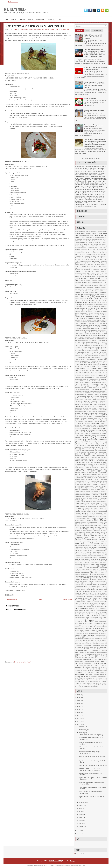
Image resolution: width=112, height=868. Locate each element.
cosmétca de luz (80, 356)
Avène (90, 287)
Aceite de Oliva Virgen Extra (98, 244)
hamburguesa (95, 449)
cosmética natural (86, 357)
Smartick (103, 634)
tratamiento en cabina (82, 659)
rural (104, 614)
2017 (79, 722)
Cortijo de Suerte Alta (99, 354)
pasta (104, 556)
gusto (94, 447)
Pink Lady (96, 569)
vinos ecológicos (87, 678)
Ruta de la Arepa (80, 616)
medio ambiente (80, 506)
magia (95, 493)
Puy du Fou (95, 593)
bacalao (77, 291)
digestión (77, 381)
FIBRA (105, 418)
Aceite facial (78, 246)
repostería (80, 607)
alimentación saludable (99, 261)
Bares (91, 292)
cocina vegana (79, 337)
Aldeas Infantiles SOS (90, 260)
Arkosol (88, 280)
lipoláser (97, 488)
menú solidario (96, 513)
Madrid (77, 493)
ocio (91, 549)
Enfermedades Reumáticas (84, 398)
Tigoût (83, 653)
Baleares (89, 291)
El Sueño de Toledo (95, 391)
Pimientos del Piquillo (90, 568)
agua (94, 254)
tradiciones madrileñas (81, 658)
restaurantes (80, 608)
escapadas (85, 405)
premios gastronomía (98, 579)
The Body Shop (92, 649)
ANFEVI (103, 268)
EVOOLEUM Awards (81, 412)
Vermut (97, 671)
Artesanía (86, 284)
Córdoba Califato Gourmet (20, 30)
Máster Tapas (103, 500)
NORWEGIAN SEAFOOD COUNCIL (93, 541)
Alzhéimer (78, 266)
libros (82, 488)
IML (103, 464)
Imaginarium (92, 464)
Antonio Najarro (95, 273)
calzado (85, 310)
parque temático (88, 556)
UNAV (103, 665)
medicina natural (87, 505)
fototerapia (86, 429)
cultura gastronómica (35, 30)
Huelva (99, 461)
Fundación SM (79, 434)
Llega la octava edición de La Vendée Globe (93, 765)
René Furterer (97, 605)
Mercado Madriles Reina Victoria (91, 517)
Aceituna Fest (93, 248)
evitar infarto (86, 410)
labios (103, 483)
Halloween (85, 449)
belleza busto (100, 297)
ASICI (77, 286)
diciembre (82, 727)
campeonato (84, 313)
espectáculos (79, 406)
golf (76, 444)
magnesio (102, 493)
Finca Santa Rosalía (86, 422)
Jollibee (82, 476)
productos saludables (94, 586)
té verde (103, 642)
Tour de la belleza (83, 656)
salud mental (79, 623)
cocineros (88, 337)
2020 (79, 713)
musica (86, 536)
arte (101, 282)
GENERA (86, 442)
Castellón (97, 322)
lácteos (77, 484)
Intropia (103, 471)
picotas (77, 564)
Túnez (98, 662)
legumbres (90, 486)
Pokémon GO (102, 574)
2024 (79, 701)
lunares (98, 491)
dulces (103, 384)
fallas (78, 415)
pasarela (98, 556)
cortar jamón (87, 354)
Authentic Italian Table (99, 286)
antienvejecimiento (80, 273)
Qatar (77, 595)
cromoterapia (78, 361)
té (98, 642)
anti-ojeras (88, 271)
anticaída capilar (99, 271)
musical (99, 536)
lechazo (77, 486)
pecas (95, 557)
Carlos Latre (89, 318)
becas (77, 297)
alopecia (103, 263)
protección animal (80, 590)
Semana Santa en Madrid (82, 630)
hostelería (86, 456)
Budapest (104, 305)
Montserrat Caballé (87, 531)
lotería (98, 490)
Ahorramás (87, 256)
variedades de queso (81, 669)
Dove (76, 384)
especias (103, 405)
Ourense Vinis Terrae (80, 552)
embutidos (80, 393)
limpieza (90, 488)
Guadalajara (78, 447)
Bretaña (98, 305)
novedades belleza (99, 544)
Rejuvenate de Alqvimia (99, 603)
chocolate (93, 330)
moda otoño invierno (88, 527)
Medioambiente (92, 507)
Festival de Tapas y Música (95, 418)
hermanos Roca (94, 452)
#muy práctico (95, 237)
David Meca (92, 374)
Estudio (94, 408)
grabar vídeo (102, 444)
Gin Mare (102, 442)
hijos (87, 454)
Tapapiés (78, 642)
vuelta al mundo (86, 683)
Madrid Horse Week (87, 493)
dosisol (103, 383)
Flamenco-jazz (86, 425)
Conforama (78, 346)
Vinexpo (102, 674)
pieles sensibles (79, 566)
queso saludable (90, 595)
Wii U (103, 683)
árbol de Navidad (97, 276)
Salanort (103, 616)
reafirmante (98, 597)
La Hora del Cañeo (85, 481)
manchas (95, 495)
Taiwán (98, 640)
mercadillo (84, 515)
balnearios (97, 291)
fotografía (78, 428)
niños (77, 541)
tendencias (96, 645)
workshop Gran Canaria (81, 685)
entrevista (94, 401)
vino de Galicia (85, 676)
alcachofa (102, 256)
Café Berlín (91, 308)
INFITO (88, 468)
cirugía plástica (95, 332)
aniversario (87, 270)
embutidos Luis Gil (89, 393)
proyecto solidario (82, 591)
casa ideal (89, 322)
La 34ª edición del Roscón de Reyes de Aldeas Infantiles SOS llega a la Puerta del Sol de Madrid (95, 85)
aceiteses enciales (81, 248)
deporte (101, 376)
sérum (93, 630)
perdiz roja (85, 561)
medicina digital (95, 503)
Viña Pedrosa (98, 678)
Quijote (105, 595)
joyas (78, 478)
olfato (91, 551)
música (92, 536)
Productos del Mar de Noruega (96, 584)
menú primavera (102, 512)
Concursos (101, 344)
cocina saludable (98, 335)
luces (83, 491)
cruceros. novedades (90, 361)
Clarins (87, 334)
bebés (103, 292)
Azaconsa (97, 289)
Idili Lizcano (91, 462)
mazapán (103, 502)
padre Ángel (96, 552)
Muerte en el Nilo (85, 532)
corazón (96, 351)
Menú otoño (91, 512)
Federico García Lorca (94, 415)
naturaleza (94, 537)
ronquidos (90, 612)
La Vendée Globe (94, 483)
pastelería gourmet (80, 557)
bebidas (78, 294)
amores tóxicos (103, 266)
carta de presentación (99, 320)
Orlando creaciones (100, 551)
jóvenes (105, 476)
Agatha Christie (86, 254)
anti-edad (96, 270)
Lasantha (52, 866)
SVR (83, 640)
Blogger (98, 158)
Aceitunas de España (81, 249)
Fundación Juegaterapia (98, 432)
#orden (103, 237)
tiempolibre (95, 651)
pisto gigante (91, 571)
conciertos (91, 344)
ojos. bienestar (84, 551)
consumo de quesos (88, 347)
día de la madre (100, 377)
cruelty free (102, 361)
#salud (77, 241)
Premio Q (78, 578)
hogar (52, 18)
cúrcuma (99, 371)
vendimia (103, 669)
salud (31, 18)
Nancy (105, 536)
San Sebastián (88, 623)
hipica (92, 454)
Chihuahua (85, 330)
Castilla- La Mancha (88, 323)
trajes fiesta (94, 657)
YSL (80, 687)
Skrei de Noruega (94, 634)
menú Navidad (81, 512)
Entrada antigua (67, 600)
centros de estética (81, 327)
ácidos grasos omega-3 (89, 251)
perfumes (94, 561)
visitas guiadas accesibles (88, 680)
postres (103, 576)
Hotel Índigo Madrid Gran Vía (89, 459)
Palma (87, 554)
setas (99, 630)
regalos (96, 601)
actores (105, 251)
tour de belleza (102, 654)
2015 (79, 830)
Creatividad (92, 359)
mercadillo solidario (94, 515)
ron (84, 612)
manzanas (89, 496)
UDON (96, 665)
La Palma (95, 481)
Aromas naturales (94, 282)
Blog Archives (97, 31)
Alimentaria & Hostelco (92, 263)
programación (95, 588)
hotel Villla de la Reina (81, 461)
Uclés (88, 665)
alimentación (85, 261)
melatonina (88, 508)
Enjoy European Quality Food (83, 400)
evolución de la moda (98, 410)
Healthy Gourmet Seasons (97, 450)
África (77, 254)
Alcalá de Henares (95, 258)
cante (92, 315)
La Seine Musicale (82, 483)
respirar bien (90, 607)
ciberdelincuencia (80, 332)
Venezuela (78, 671)
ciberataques (102, 330)
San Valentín (98, 623)
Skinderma (80, 634)
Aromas (85, 282)
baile (83, 291)
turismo (104, 661)
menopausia (79, 510)
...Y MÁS (60, 18)
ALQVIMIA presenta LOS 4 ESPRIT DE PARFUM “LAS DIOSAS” (93, 37)
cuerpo (77, 363)
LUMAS (92, 491)
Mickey (89, 520)
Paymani (89, 557)
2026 (79, 695)
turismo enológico (84, 664)
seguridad (97, 625)
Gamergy (94, 435)
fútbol (86, 433)
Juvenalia (103, 478)
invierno (84, 473)
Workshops (93, 685)
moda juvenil (98, 526)
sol (84, 635)
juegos (96, 478)
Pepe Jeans (84, 559)
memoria (102, 508)
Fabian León (104, 413)
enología (95, 399)
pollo (97, 576)
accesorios (78, 244)
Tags (87, 31)
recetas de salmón (83, 598)
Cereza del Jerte (94, 327)
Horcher (103, 454)
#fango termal (83, 236)
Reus (76, 610)
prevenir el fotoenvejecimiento (97, 581)
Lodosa (92, 490)
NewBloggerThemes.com (78, 866)
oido (76, 551)
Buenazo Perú (81, 307)
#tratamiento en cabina (100, 241)
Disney (84, 381)
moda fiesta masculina (84, 524)
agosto (81, 805)
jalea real (78, 474)
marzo (81, 820)
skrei (86, 634)
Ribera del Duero (84, 610)
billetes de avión (95, 303)
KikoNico (77, 479)
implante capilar (79, 466)
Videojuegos (80, 674)
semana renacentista (87, 628)
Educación (101, 386)
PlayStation (78, 574)
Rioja (92, 610)
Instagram (98, 469)
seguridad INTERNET (88, 627)
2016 (79, 725)
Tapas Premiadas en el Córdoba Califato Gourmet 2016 (35, 26)
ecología (85, 386)
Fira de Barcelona (100, 422)
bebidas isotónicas (88, 294)
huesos (105, 461)
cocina (99, 334)
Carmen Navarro (99, 318)
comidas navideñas (89, 340)
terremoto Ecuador (80, 649)
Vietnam (96, 675)
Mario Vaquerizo (93, 498)
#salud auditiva (87, 241)
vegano (91, 669)
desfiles (77, 378)
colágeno (103, 337)
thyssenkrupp (103, 649)
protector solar (91, 590)
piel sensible (101, 564)
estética (90, 406)
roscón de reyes (100, 612)
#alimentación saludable (98, 232)
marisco (102, 498)
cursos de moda (83, 372)
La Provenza (104, 481)
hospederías (78, 456)
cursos (105, 370)
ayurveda (90, 289)
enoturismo (104, 399)
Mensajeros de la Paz (91, 510)
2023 (79, 704)
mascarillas (87, 500)
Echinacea (78, 386)
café (84, 308)
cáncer (97, 313)
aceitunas (102, 248)
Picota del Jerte (101, 563)
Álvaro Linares (101, 265)
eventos (77, 410)
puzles (103, 593)
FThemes (35, 866)
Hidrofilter (80, 454)
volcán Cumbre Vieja (93, 681)
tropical (87, 662)
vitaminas (78, 681)
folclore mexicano (91, 427)
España (95, 405)
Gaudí (80, 442)
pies (101, 566)
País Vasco (79, 554)
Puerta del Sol (86, 593)
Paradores (78, 556)
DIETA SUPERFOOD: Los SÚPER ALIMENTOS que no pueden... (90, 769)
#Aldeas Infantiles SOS (82, 232)
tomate (99, 653)
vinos (77, 678)
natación (79, 537)
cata (98, 324)
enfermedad (87, 396)
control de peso (91, 349)
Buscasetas (78, 308)
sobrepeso (78, 635)
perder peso (94, 559)
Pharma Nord (79, 563)
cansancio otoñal (83, 315)
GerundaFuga (94, 442)
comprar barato (85, 342)
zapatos (93, 687)
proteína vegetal (103, 590)
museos (79, 536)
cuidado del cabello (89, 363)
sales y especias (79, 617)
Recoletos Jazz (96, 598)
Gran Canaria (79, 445)
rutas (88, 615)
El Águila (85, 391)
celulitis (103, 325)
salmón (88, 617)
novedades (81, 543)
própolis (103, 588)
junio (81, 811)
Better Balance (89, 300)
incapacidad (89, 466)
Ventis (84, 671)
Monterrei (103, 529)
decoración (78, 376)
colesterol (78, 339)
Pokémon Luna (79, 576)
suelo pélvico (79, 639)
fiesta (79, 420)
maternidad (88, 502)
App (98, 275)
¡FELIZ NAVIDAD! (90, 99)
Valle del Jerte (101, 667)
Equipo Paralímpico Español (88, 403)
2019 (79, 716)
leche (84, 486)
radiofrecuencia (81, 597)
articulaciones (95, 284)
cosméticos (98, 357)
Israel (90, 473)
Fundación (104, 430)
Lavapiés (102, 485)
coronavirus (96, 352)
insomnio (90, 469)
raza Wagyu (90, 597)
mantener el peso (80, 496)
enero (81, 826)
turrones (81, 665)
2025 (79, 698)
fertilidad (83, 418)
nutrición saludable (98, 547)
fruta (98, 430)
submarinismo (95, 637)
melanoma (78, 508)
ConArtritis (102, 342)
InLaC (82, 469)
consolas (78, 347)
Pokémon (93, 574)
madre (104, 491)
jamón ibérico (92, 474)
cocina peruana (86, 335)
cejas (91, 325)
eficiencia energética (80, 389)
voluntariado (104, 681)
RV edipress (95, 616)
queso (82, 595)
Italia (96, 473)
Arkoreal (81, 280)
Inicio (40, 600)
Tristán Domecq (79, 662)
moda (23, 18)
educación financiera (81, 388)
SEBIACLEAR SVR (86, 625)
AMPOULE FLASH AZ (83, 268)
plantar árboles (101, 571)
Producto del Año (80, 585)
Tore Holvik (84, 654)
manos (103, 495)
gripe (103, 445)
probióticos (78, 583)
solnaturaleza (102, 635)
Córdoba (102, 350)
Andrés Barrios (95, 268)
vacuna (87, 667)
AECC (103, 253)
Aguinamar (78, 256)
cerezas (103, 327)
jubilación (89, 478)
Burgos (103, 307)
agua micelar (101, 254)
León (97, 486)
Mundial (88, 534)
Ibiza (78, 462)
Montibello (78, 531)
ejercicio (97, 389)
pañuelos (94, 554)
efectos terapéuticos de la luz (97, 388)
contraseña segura (80, 349)
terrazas (103, 647)
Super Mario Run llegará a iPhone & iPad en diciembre (95, 69)
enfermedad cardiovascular (100, 396)
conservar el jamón (99, 346)
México (103, 518)
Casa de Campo (79, 322)
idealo (84, 462)
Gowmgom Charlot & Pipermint (88, 444)
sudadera (103, 637)
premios (85, 578)
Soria (76, 637)
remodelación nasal (86, 605)
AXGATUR (83, 289)
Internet (95, 471)
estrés (87, 408)
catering (85, 325)
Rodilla (98, 610)
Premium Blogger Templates (63, 866)
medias (77, 503)
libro (76, 488)
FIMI (76, 422)
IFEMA (98, 462)
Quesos (99, 595)
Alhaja (77, 261)
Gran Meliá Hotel (93, 446)
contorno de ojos (100, 347)
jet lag (100, 474)
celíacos (97, 325)
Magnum (77, 495)
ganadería (102, 435)
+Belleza (90, 243)
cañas (98, 315)
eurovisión (102, 408)
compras (95, 342)
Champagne (86, 329)
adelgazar (80, 253)
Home (7, 19)
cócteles (95, 337)
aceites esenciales (90, 246)
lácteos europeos (87, 485)
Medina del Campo (99, 505)
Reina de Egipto (85, 603)
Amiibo (94, 266)
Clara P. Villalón (79, 334)
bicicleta (101, 300)
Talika (104, 640)
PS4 (92, 591)
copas (83, 351)
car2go (103, 317)
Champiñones (95, 328)
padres (103, 552)
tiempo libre (82, 650)
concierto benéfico (80, 344)
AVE (84, 287)
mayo (81, 814)
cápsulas (97, 317)
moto (104, 531)
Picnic (92, 563)
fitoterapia (78, 423)
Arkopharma (102, 278)
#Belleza (78, 233)
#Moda (77, 237)
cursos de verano (96, 372)
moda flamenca (97, 524)
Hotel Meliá (102, 459)
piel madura (91, 564)
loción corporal (84, 490)
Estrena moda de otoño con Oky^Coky (91, 735)
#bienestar (103, 233)
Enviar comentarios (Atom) (23, 662)
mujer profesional (102, 532)
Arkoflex (92, 278)
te (95, 642)
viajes (80, 672)
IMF (99, 464)
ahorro (95, 256)
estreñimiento (79, 408)
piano (86, 563)
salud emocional (100, 621)
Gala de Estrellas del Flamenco (99, 434)
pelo (77, 559)
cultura (93, 366)
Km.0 (91, 479)
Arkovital (78, 282)
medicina (85, 503)
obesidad (85, 549)
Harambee (85, 450)
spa (81, 637)
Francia (101, 428)
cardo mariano (79, 318)
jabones (102, 473)
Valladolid (93, 667)
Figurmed (102, 420)
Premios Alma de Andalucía (98, 578)
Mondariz (90, 529)
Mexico (95, 518)
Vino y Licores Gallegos (99, 676)
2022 (79, 707)
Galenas (79, 435)
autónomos (78, 287)
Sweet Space (90, 640)
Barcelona (85, 292)
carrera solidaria (87, 320)
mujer (93, 532)
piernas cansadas (91, 566)
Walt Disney (96, 683)
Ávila (104, 287)
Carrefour (78, 320)
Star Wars (87, 637)
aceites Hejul (101, 246)
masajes (78, 500)
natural (87, 537)
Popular (79, 31)
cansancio (104, 313)
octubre (82, 733)
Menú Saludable (83, 513)
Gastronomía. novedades (97, 440)
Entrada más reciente (12, 600)
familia (84, 415)
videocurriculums (100, 673)
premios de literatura (82, 579)
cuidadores (96, 365)
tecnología (80, 645)
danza (84, 374)
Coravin (89, 350)
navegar (103, 537)
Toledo (93, 652)
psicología (98, 591)
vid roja (90, 673)
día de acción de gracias (87, 378)
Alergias (102, 260)
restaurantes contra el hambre (97, 609)
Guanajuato (87, 447)
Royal (99, 614)
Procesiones (87, 583)
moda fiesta (103, 522)
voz (78, 683)
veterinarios (104, 671)
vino (76, 676)
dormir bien (95, 382)
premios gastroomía (80, 581)
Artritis (103, 284)
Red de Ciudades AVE (101, 600)
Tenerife (86, 647)
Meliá (95, 508)
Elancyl (105, 391)
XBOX (100, 685)
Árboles (105, 276)
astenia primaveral (86, 286)
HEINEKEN (78, 452)
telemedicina (87, 645)
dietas (103, 379)
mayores (96, 502)
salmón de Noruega (94, 619)
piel (82, 564)
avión (77, 289)
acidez (100, 249)
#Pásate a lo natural (81, 239)
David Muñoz (101, 374)
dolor (76, 383)
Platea (96, 573)
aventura (97, 287)
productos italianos (81, 586)
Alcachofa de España (81, 258)
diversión (103, 381)
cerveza (77, 328)
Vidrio (90, 675)
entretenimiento (82, 401)
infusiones (95, 467)
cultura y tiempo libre (99, 368)
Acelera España (92, 249)
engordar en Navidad (99, 398)
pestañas (102, 561)
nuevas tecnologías (95, 545)
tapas (57, 30)
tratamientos (98, 659)
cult (85, 366)
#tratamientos (81, 243)
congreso (87, 345)
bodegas (80, 305)
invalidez (77, 473)
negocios (88, 539)
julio (81, 808)
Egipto (90, 389)
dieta (97, 379)
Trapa (103, 658)
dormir (88, 382)
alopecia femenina (80, 265)
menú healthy (103, 510)
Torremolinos (92, 654)
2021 (79, 710)
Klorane (84, 479)
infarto (82, 468)
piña (76, 571)
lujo (87, 491)
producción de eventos (99, 583)
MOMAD (84, 529)
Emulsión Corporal (93, 395)
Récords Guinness (88, 600)
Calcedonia (99, 308)
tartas (90, 642)
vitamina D (101, 680)
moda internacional (87, 526)
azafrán (103, 289)
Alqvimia (91, 265)
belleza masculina (81, 299)
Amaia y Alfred (86, 266)
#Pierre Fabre (102, 239)
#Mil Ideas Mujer (96, 235)
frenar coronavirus (80, 430)
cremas (100, 359)
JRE (83, 478)
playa (103, 573)
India (76, 468)
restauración (101, 607)
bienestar (80, 302)
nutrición (86, 547)
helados (85, 452)
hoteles (91, 461)
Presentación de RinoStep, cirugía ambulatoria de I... (89, 752)
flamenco (94, 423)
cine (87, 332)
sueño (86, 639)
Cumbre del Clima (83, 371)
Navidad (78, 539)
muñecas (94, 534)
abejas (97, 243)
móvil (76, 532)
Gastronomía (41, 18)
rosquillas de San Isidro (90, 614)
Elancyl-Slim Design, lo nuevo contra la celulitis (94, 126)
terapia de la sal (94, 647)
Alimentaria (81, 263)
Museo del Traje (103, 534)
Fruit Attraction (91, 430)
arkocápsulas (82, 278)
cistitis (103, 332)
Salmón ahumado (97, 617)
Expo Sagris (78, 413)
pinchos (89, 569)
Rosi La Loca (78, 614)
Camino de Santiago (87, 312)
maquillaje (98, 496)
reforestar (89, 602)
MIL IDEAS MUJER (15, 9)
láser (96, 484)
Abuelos (103, 243)
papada (102, 554)
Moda (96, 520)
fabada (96, 413)
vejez (96, 669)
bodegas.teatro (89, 305)
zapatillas (86, 687)
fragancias (94, 428)
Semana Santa (100, 628)
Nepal (95, 539)
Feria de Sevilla (88, 417)
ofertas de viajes (100, 549)
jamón (84, 474)
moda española (93, 522)
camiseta (97, 312)
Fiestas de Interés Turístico (90, 420)
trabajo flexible (101, 656)
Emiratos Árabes (101, 393)
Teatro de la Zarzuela (81, 644)
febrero (82, 823)
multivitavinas (80, 534)
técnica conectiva (102, 644)
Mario (84, 498)
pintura (103, 569)
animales (78, 270)
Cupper (92, 371)
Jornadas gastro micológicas (93, 476)
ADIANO (88, 253)
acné (99, 251)
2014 (79, 833)
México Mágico (79, 520)
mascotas (95, 500)
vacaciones (79, 667)
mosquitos (97, 530)
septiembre (83, 802)
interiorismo (88, 471)
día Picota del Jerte (81, 379)
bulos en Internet (93, 307)
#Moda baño (85, 237)
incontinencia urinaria (100, 466)
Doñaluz (82, 383)
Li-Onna (103, 486)
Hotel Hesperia (85, 457)
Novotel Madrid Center (81, 546)
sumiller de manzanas (96, 639)
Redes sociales (81, 602)
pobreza (86, 574)
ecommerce (92, 386)
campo (91, 313)
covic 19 (84, 359)
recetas (52, 30)
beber (97, 292)
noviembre (83, 730)
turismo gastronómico (100, 664)
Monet (97, 529)
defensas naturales (90, 376)
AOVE (92, 275)
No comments (65, 30)
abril (81, 817)
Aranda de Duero (85, 276)
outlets (90, 552)
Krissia (96, 479)
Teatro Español (92, 644)
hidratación (103, 452)
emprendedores (80, 394)
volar (84, 681)
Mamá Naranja (86, 495)
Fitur (85, 423)
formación (102, 427)
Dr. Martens (94, 384)
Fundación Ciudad (83, 432)
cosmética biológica (93, 356)
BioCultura (104, 303)
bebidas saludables (100, 294)
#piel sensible (92, 239)
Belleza (15, 18)
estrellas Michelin (100, 406)
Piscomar (82, 571)
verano (90, 671)
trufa (92, 661)
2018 (79, 719)
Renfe (105, 605)
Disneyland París (93, 381)
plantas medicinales (82, 573)
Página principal (13, 2)
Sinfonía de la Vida (102, 632)
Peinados (102, 557)
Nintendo (101, 539)
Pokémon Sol (90, 576)
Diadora (91, 379)
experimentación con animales (97, 412)
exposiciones (88, 413)
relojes (77, 605)
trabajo (93, 656)
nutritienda (78, 549)
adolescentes (96, 253)
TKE (88, 653)
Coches (93, 334)
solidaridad (91, 635)
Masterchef (80, 502)
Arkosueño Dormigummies (98, 280)
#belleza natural (91, 234)
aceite (86, 244)
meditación (102, 507)
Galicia (87, 435)
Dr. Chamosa (85, 384)
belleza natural (94, 299)
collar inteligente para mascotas (91, 339)
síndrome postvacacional (89, 632)
